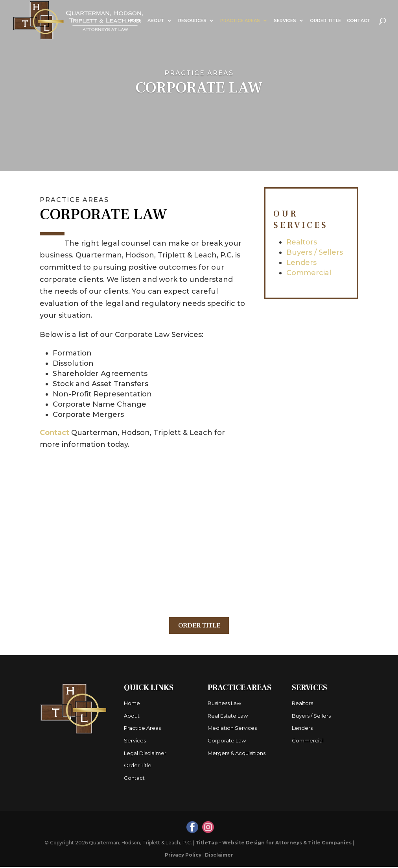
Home (135, 20)
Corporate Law (227, 742)
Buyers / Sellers (315, 252)
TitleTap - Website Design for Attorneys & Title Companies (274, 844)
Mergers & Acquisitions (237, 754)
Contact (359, 20)
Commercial (309, 273)
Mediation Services (232, 729)
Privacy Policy (183, 856)
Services (285, 20)
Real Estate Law (228, 717)
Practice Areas (240, 20)
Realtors (302, 242)
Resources (192, 20)
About (156, 20)
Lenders (301, 263)
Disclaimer (219, 856)
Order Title (325, 20)
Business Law (224, 704)
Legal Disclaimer (145, 754)
